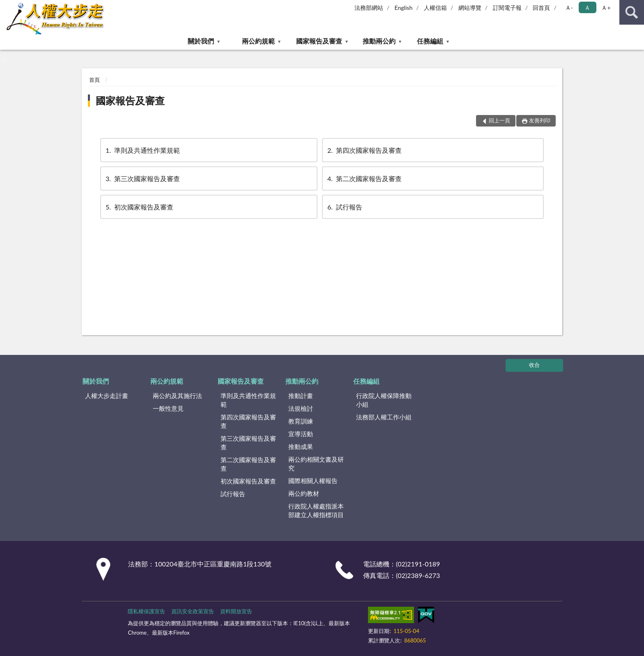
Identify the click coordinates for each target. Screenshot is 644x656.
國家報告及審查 (319, 41)
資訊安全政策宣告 (193, 611)
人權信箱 (435, 8)
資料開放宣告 (236, 611)
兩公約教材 (304, 493)
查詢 (632, 12)
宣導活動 (301, 434)
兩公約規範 (258, 41)
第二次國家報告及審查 (364, 178)
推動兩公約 (379, 41)
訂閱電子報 (507, 8)
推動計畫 (301, 396)
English (404, 8)
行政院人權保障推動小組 (384, 400)
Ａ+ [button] (606, 8)
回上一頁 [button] (499, 120)
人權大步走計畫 (107, 396)
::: (7, 6)
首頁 (94, 80)
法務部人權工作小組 (384, 417)
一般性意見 (168, 408)
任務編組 (430, 41)
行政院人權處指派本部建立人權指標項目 (316, 510)
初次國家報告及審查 (139, 207)
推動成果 (301, 447)
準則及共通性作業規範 (142, 150)
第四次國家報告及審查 (364, 150)
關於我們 (201, 41)
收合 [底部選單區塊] (534, 365)
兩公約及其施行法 (177, 396)
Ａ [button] (587, 8)
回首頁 (541, 8)
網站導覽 (470, 8)
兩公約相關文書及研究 (316, 464)
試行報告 (344, 207)
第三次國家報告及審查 (142, 178)
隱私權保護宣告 (146, 611)
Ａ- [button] (569, 8)
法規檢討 (301, 408)
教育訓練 (301, 421)
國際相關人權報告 (313, 481)
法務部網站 (369, 8)
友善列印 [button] (540, 120)
